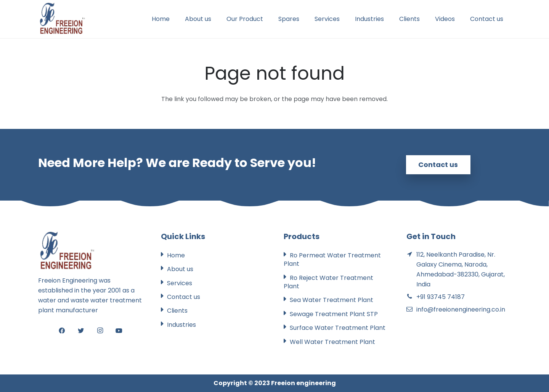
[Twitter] (81, 331)
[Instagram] (100, 331)
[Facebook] (62, 331)
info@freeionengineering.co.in (461, 309)
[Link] (62, 19)
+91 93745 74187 (441, 297)
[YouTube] (119, 331)
